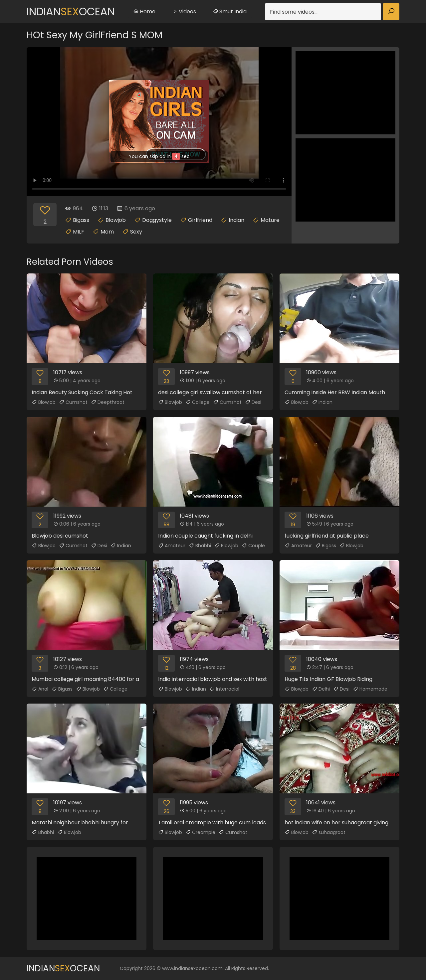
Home (144, 11)
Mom (107, 232)
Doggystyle (157, 220)
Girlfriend (200, 220)
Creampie (200, 832)
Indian (236, 220)
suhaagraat (329, 832)
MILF (79, 232)
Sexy (136, 232)
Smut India (230, 11)
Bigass (81, 220)
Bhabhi (200, 546)
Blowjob (116, 220)
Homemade (370, 689)
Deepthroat (108, 402)
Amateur (172, 546)
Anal (40, 689)
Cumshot (73, 402)
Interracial (224, 689)
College (198, 402)
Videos (184, 11)
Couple (253, 546)
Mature (270, 220)
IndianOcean (71, 11)
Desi (253, 402)
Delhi (321, 689)
